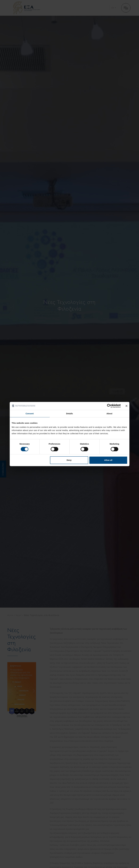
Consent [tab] (30, 414)
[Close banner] (126, 406)
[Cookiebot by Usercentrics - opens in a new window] (109, 406)
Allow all (108, 460)
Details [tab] (70, 414)
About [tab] (109, 414)
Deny (69, 460)
